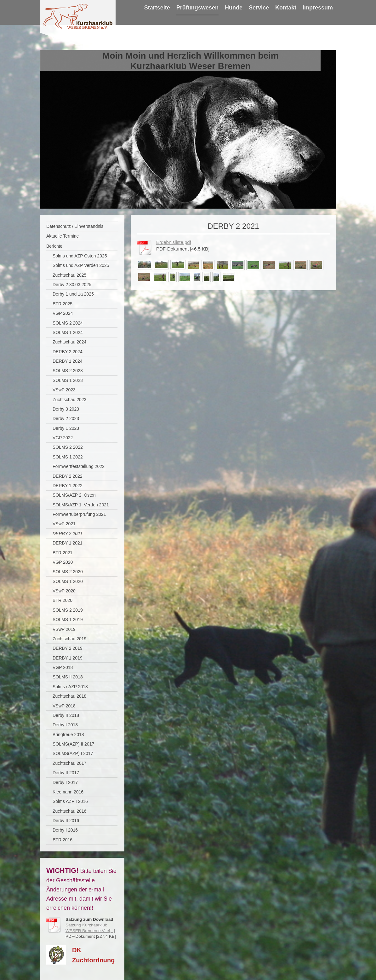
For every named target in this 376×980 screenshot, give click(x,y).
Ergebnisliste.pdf (174, 242)
